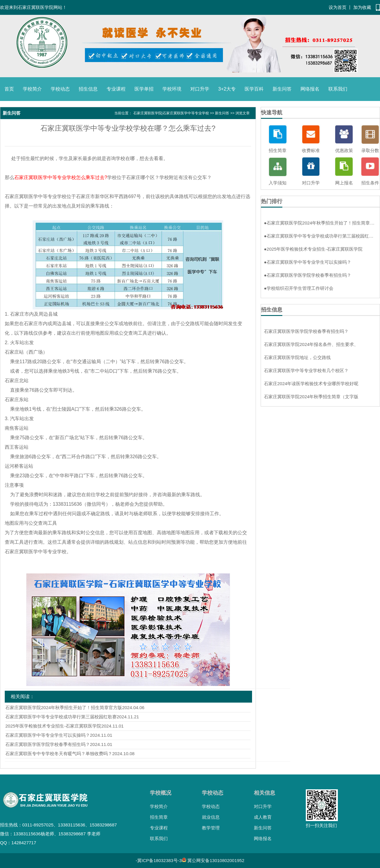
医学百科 (254, 89)
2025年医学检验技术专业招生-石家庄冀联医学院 (53, 726)
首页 (9, 89)
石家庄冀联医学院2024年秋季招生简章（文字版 (311, 397)
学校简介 (32, 89)
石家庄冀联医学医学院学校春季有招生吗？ (48, 744)
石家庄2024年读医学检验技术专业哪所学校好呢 (311, 384)
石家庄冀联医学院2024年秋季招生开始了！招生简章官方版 (64, 707)
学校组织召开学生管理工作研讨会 (299, 288)
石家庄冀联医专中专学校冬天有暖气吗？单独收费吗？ (59, 754)
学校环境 (172, 89)
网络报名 (310, 89)
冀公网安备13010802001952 (216, 860)
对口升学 (200, 89)
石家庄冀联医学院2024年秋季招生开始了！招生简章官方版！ (320, 223)
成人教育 (263, 817)
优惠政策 (344, 150)
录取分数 (370, 150)
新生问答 (282, 89)
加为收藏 (362, 7)
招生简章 (278, 150)
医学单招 (144, 89)
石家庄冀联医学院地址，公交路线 (297, 357)
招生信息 (88, 89)
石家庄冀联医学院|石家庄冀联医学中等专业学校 (171, 113)
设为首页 (338, 7)
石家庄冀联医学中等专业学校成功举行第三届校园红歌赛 (61, 717)
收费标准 (311, 150)
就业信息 (211, 817)
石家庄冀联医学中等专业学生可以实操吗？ (48, 735)
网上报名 (344, 183)
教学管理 (211, 828)
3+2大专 (227, 89)
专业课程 (116, 89)
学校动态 (60, 89)
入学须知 (278, 183)
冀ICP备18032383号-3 (159, 860)
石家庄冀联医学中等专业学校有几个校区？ (306, 370)
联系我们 (338, 89)
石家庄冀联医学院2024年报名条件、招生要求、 (311, 344)
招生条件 (370, 183)
